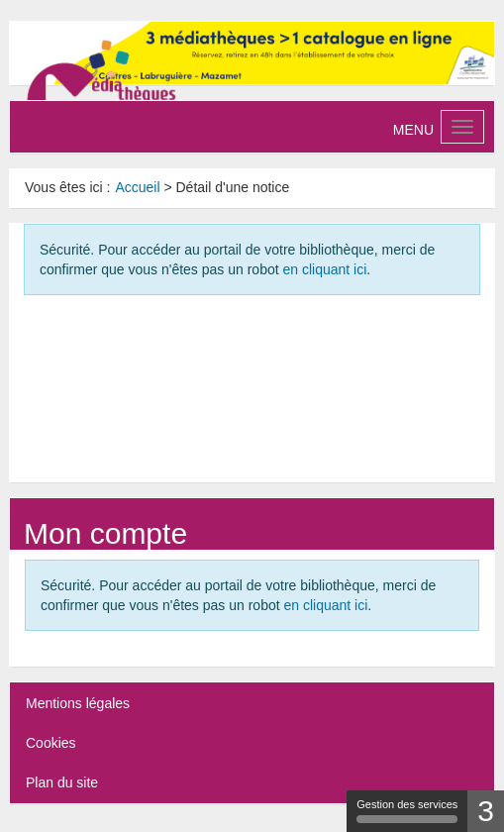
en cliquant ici (324, 269)
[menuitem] (137, 187)
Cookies (51, 743)
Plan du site (62, 782)
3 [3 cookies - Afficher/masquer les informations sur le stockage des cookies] (486, 811)
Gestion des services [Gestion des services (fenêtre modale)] (407, 811)
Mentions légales (78, 703)
